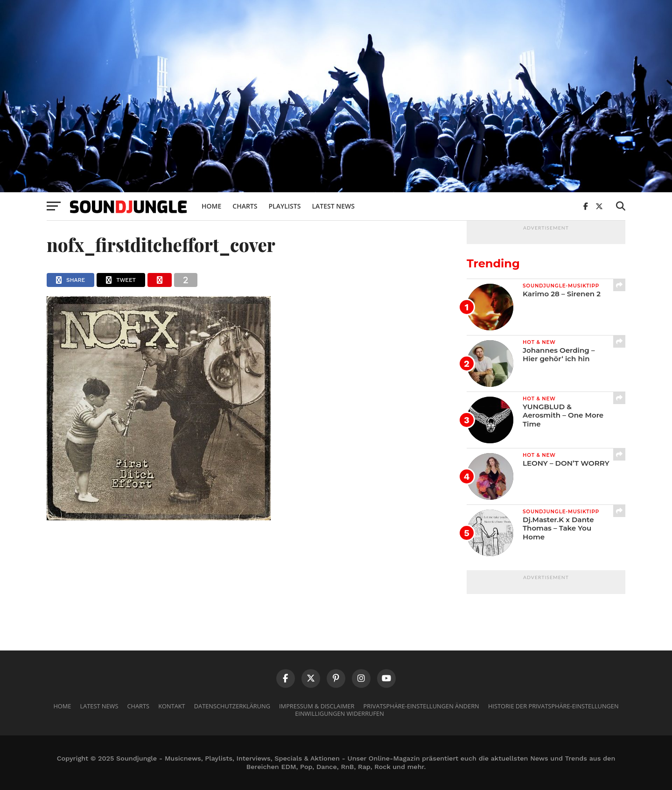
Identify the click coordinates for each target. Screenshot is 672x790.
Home (211, 206)
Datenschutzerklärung (232, 706)
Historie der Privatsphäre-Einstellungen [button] (553, 706)
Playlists (284, 206)
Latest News (333, 206)
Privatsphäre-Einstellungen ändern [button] (421, 706)
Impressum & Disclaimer (317, 706)
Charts (245, 206)
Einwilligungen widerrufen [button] (339, 713)
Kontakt (171, 706)
